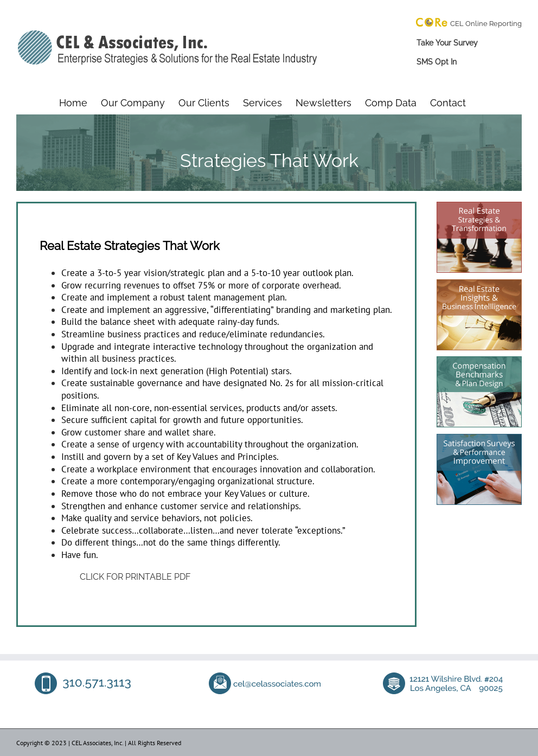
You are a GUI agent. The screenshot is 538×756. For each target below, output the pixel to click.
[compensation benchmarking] (479, 360)
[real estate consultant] (479, 206)
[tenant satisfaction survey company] (479, 438)
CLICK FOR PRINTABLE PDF (135, 577)
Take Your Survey (447, 43)
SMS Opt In (437, 62)
